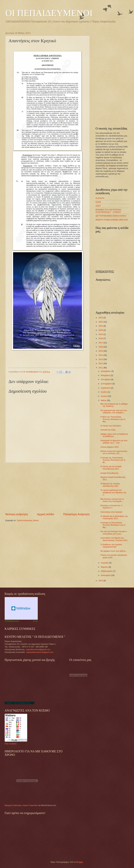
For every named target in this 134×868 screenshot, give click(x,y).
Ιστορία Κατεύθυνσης (109, 473)
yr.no (35, 621)
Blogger (80, 862)
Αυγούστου (106, 388)
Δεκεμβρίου (106, 371)
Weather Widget (21, 608)
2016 (101, 347)
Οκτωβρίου (106, 379)
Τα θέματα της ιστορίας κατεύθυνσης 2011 (110, 485)
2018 (101, 338)
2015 (101, 351)
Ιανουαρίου (106, 575)
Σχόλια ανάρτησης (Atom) (28, 520)
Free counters (11, 744)
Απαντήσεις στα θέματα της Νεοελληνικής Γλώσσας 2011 (114, 539)
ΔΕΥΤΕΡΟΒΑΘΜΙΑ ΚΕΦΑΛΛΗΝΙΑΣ (111, 216)
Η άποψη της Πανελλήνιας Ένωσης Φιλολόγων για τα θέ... (113, 460)
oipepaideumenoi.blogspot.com (40, 652)
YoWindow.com (12, 621)
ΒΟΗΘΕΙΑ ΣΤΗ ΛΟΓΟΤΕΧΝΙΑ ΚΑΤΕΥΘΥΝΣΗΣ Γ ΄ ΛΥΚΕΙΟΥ (109, 211)
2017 (101, 343)
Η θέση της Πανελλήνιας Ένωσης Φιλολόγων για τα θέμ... (113, 419)
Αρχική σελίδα (45, 514)
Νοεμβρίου (106, 375)
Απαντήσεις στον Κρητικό (111, 512)
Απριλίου (105, 563)
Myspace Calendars (13, 805)
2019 (101, 334)
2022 (101, 322)
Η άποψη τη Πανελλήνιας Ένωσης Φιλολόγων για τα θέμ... (113, 525)
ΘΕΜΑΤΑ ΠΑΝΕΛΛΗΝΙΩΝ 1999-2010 (112, 220)
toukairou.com (25, 703)
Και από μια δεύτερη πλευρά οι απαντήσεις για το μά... (114, 533)
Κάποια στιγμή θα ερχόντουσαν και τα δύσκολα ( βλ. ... (114, 452)
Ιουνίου (104, 396)
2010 (101, 581)
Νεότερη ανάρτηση (17, 514)
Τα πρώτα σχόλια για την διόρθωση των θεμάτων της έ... (113, 492)
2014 (101, 355)
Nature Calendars (30, 805)
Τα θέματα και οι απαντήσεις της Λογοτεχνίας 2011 (114, 517)
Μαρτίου (105, 567)
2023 (101, 318)
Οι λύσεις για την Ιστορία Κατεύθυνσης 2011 (111, 468)
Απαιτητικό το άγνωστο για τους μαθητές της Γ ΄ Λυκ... (114, 442)
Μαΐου (104, 400)
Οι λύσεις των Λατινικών (111, 426)
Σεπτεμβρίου (107, 384)
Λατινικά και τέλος (108, 430)
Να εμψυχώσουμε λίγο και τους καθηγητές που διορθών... (114, 411)
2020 (101, 330)
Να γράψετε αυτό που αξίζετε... (114, 551)
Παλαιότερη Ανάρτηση (76, 514)
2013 (101, 359)
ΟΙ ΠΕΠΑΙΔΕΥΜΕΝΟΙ (49, 13)
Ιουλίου (104, 392)
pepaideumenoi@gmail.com (38, 649)
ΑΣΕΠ (98, 206)
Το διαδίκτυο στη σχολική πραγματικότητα (111, 546)
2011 (101, 368)
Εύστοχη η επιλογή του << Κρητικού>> (112, 507)
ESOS (98, 202)
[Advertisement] (48, 488)
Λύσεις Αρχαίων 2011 (110, 447)
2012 (101, 363)
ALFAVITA (100, 198)
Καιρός (9, 703)
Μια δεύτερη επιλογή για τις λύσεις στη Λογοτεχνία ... (112, 500)
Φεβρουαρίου (107, 571)
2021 (101, 326)
